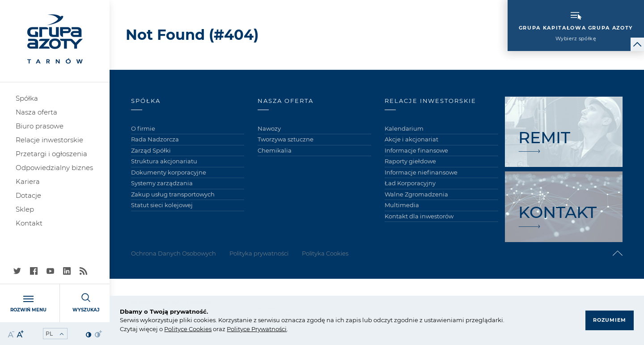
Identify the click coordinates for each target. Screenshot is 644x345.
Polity (172, 329)
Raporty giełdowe (410, 161)
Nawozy (269, 128)
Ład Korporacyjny (410, 183)
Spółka (27, 98)
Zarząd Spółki (151, 150)
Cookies (199, 329)
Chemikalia (275, 150)
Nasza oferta (36, 112)
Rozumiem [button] (610, 320)
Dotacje (28, 195)
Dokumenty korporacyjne (169, 172)
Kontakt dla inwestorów (419, 216)
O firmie (143, 128)
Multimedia (402, 205)
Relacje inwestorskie (49, 140)
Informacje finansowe (416, 150)
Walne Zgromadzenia (416, 194)
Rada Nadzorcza (155, 139)
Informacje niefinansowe (421, 172)
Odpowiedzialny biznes (54, 168)
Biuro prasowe (40, 126)
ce (184, 329)
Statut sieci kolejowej (162, 205)
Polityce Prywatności (257, 329)
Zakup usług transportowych (173, 194)
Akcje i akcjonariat (411, 139)
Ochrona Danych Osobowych (174, 253)
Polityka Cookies (325, 253)
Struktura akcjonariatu (164, 161)
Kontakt (29, 223)
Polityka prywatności (259, 253)
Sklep (25, 209)
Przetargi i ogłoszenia (51, 154)
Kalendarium (404, 128)
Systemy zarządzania (162, 183)
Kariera (28, 181)
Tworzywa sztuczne (286, 139)
